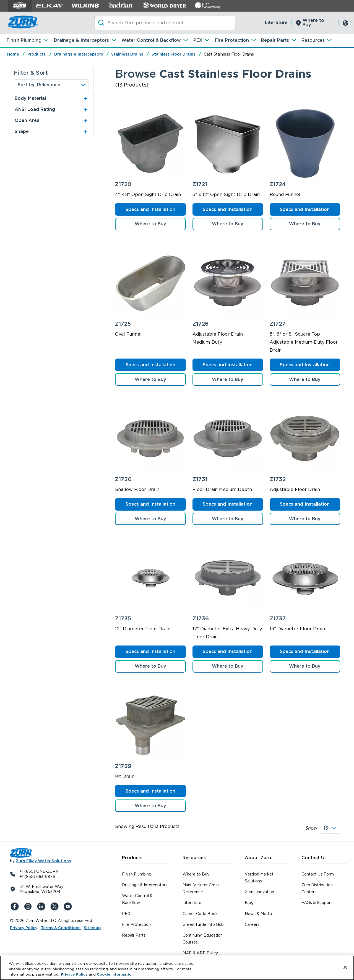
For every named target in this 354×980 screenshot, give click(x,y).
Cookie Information (115, 974)
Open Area (27, 120)
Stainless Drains (127, 54)
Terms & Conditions (61, 928)
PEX (198, 40)
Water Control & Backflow (151, 40)
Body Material (30, 98)
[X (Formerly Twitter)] (55, 906)
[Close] (345, 967)
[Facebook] (15, 906)
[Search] (165, 23)
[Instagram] (29, 906)
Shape (22, 131)
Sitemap (92, 928)
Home (13, 54)
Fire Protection (232, 40)
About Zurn (258, 858)
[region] (177, 968)
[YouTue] (69, 906)
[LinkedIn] (42, 906)
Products (37, 54)
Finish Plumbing (24, 40)
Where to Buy (313, 23)
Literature (276, 23)
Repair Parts (275, 40)
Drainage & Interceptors (81, 40)
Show (311, 828)
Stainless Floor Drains (173, 54)
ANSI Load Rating (35, 109)
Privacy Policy (24, 928)
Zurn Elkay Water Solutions (43, 861)
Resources (313, 40)
